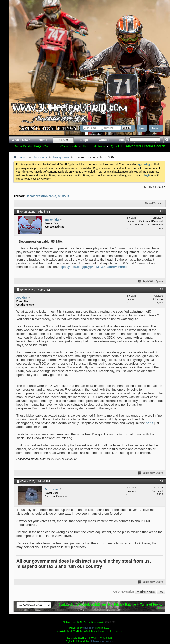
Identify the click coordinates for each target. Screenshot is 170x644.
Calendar (51, 146)
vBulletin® (89, 628)
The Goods (40, 157)
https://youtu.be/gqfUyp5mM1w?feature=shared (93, 267)
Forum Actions (94, 146)
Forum (63, 140)
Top (161, 592)
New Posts (23, 146)
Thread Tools (152, 203)
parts (150, 423)
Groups (104, 140)
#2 (161, 289)
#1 (161, 211)
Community (69, 146)
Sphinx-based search (102, 641)
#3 (161, 481)
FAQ (37, 146)
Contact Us (66, 604)
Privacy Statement (126, 604)
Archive (107, 604)
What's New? (21, 140)
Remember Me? (94, 134)
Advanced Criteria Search (145, 146)
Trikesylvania (61, 157)
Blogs (84, 140)
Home (43, 140)
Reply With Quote (151, 281)
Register (156, 128)
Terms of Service (151, 604)
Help (142, 128)
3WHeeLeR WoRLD (88, 604)
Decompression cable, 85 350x (47, 196)
